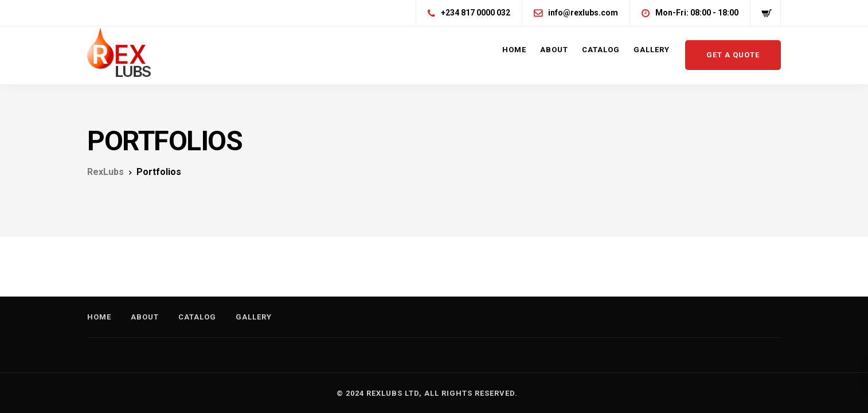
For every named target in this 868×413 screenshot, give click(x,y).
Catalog (601, 50)
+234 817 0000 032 (476, 13)
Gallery (652, 50)
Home (514, 50)
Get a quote (733, 55)
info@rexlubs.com (583, 13)
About (554, 50)
